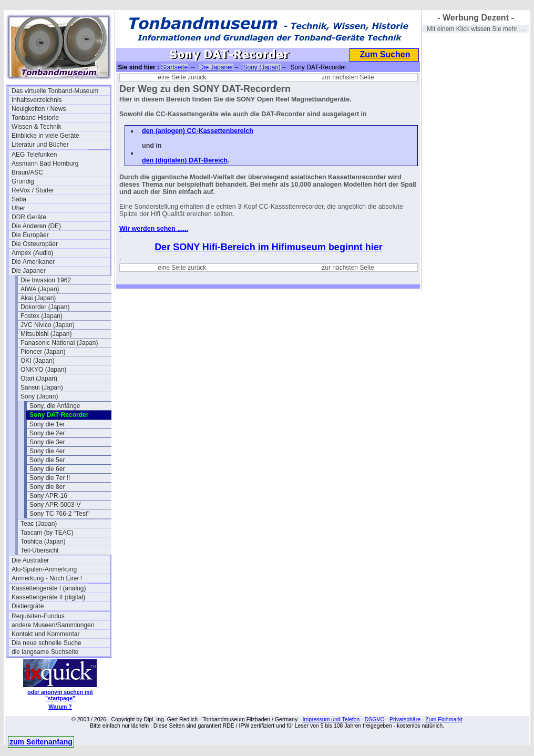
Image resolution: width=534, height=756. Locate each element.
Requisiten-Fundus (38, 616)
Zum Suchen (385, 54)
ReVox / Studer (33, 190)
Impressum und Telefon (331, 719)
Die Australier (30, 560)
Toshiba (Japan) (43, 542)
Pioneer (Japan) (43, 352)
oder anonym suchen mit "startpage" (60, 695)
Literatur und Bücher (40, 145)
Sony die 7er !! (50, 478)
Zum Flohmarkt (444, 719)
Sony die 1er (47, 424)
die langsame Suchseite (45, 652)
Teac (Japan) (39, 524)
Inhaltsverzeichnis (37, 100)
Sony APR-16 (48, 496)
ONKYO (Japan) (43, 370)
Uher (18, 208)
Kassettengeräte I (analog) (49, 588)
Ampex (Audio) (32, 253)
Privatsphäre (405, 719)
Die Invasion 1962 (46, 280)
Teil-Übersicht (40, 550)
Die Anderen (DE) (36, 226)
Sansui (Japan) (42, 387)
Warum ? (60, 707)
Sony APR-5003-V (55, 505)
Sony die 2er (47, 433)
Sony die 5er (47, 460)
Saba (19, 199)
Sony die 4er (47, 451)
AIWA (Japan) (40, 289)
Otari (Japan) (39, 379)
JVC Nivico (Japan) (48, 325)
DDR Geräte (29, 217)
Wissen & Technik (36, 127)
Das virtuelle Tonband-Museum (55, 91)
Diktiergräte (28, 606)
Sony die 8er (47, 487)
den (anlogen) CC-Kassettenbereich (198, 131)
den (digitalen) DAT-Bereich (185, 160)
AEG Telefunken (34, 155)
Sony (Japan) (39, 396)
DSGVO (375, 719)
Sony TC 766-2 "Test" (59, 514)
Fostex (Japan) (42, 316)
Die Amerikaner (33, 262)
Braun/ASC (27, 172)
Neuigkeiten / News (39, 109)
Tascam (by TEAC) (47, 533)
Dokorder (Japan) (45, 307)
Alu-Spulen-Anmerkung (44, 569)
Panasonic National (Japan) (59, 343)
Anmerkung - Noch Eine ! (47, 578)
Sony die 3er (47, 442)
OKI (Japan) (38, 361)
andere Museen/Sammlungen (53, 625)
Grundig (23, 181)
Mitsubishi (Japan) (46, 334)
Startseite (174, 67)
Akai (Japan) (38, 298)
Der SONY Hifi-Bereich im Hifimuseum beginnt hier (269, 247)
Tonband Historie (35, 118)
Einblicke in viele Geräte (45, 136)
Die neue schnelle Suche (47, 643)
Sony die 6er (47, 469)
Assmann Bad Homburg (45, 164)
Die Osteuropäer (35, 244)
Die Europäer (30, 235)
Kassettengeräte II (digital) (48, 597)
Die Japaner (29, 271)
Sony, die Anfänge (55, 406)
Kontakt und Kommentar (45, 634)
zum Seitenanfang (41, 742)
